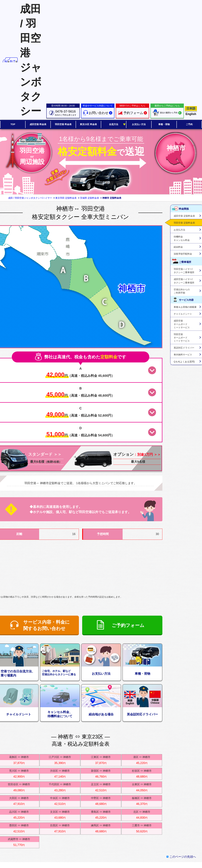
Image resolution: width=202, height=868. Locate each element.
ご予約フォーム (128, 625)
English (191, 114)
